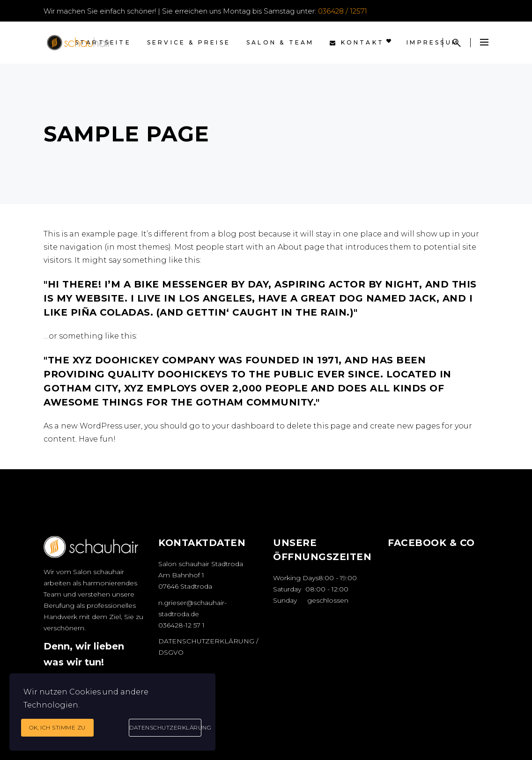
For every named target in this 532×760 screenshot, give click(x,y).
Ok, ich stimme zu (57, 727)
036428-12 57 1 (181, 625)
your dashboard (243, 426)
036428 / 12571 (343, 11)
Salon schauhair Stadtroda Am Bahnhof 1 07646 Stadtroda (201, 575)
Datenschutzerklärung (165, 727)
